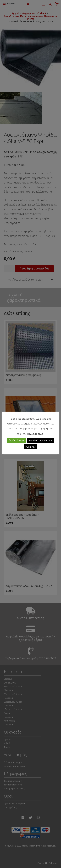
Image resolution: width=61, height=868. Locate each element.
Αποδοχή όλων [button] (16, 440)
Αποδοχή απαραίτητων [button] (41, 440)
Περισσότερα (35, 434)
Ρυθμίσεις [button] (31, 447)
